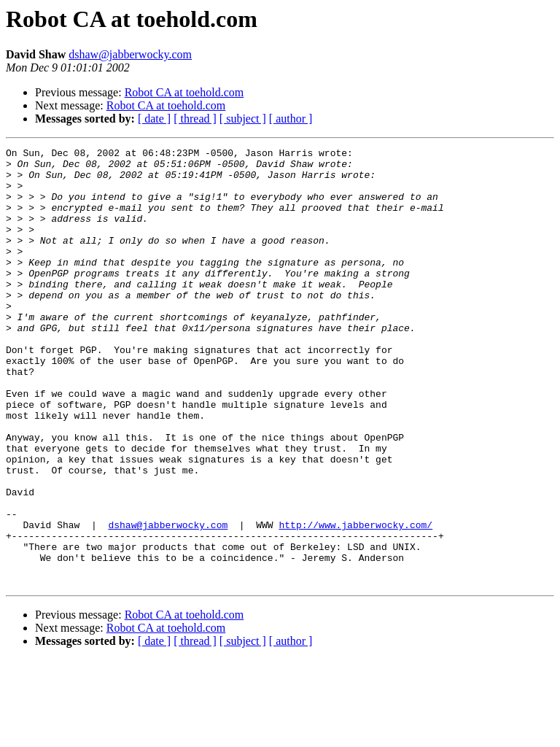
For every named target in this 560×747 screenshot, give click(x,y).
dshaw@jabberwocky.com (130, 54)
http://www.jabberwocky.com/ (355, 601)
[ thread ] (195, 119)
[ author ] (291, 119)
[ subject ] (243, 119)
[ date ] (154, 119)
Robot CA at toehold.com (184, 92)
